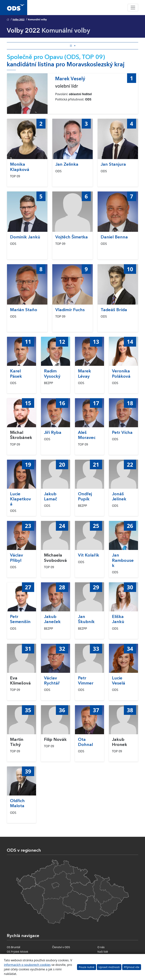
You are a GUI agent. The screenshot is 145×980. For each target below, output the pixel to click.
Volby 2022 (18, 20)
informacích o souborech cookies (27, 965)
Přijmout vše (132, 967)
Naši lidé (103, 952)
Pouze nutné (87, 967)
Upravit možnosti (109, 967)
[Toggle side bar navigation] (72, 46)
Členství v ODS (61, 947)
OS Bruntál (13, 947)
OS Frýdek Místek (18, 952)
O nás (101, 947)
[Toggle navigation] (133, 8)
